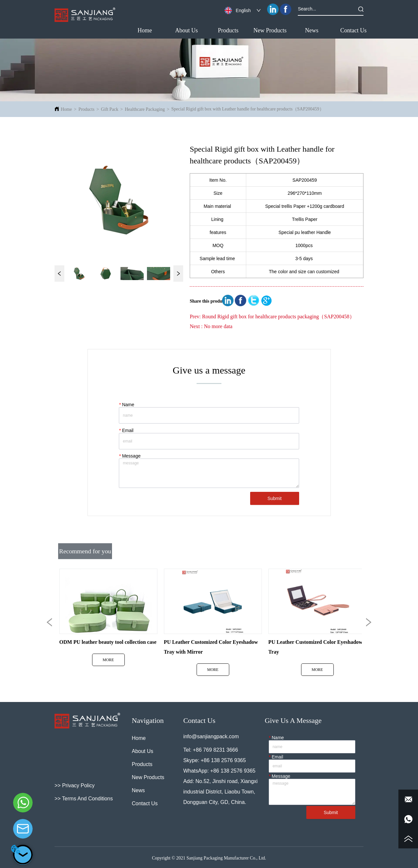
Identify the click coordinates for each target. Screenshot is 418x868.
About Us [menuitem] (186, 30)
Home (66, 109)
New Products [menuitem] (270, 30)
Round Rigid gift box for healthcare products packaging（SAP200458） (278, 317)
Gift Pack (110, 109)
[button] (228, 31)
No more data (218, 326)
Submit (275, 498)
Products (86, 109)
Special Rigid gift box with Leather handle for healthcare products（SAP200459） (248, 109)
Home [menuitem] (145, 30)
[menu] (249, 30)
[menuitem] (228, 30)
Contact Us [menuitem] (354, 30)
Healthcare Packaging (145, 109)
